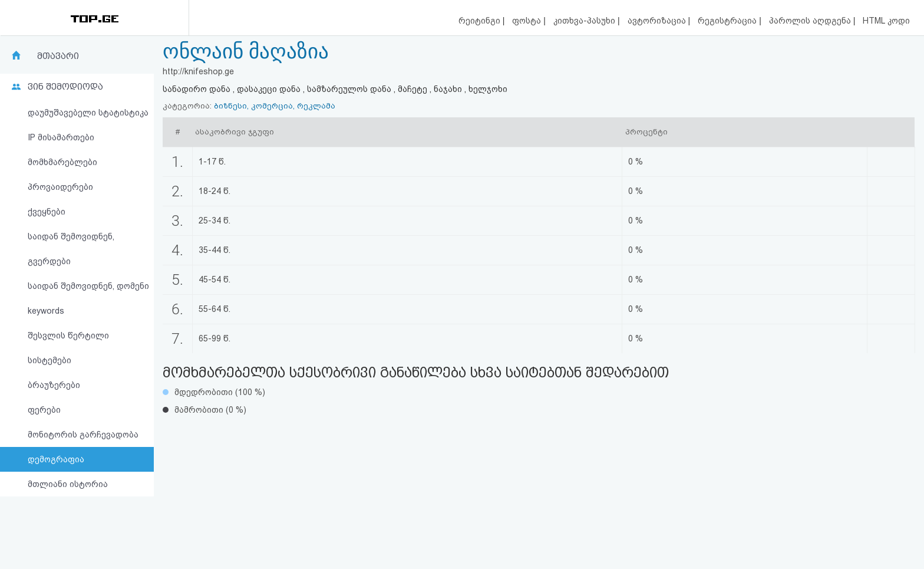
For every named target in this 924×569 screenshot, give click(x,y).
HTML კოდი (886, 21)
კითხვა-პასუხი (585, 21)
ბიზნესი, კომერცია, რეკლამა (275, 106)
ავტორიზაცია (658, 21)
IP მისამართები (61, 137)
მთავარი (58, 56)
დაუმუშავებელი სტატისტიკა (88, 113)
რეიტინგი (481, 21)
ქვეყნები (47, 212)
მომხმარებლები (62, 162)
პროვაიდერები (60, 187)
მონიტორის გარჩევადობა (83, 435)
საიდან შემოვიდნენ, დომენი (88, 286)
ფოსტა (528, 21)
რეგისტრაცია (728, 21)
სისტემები (49, 360)
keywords (46, 311)
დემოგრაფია (56, 459)
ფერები (44, 410)
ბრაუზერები (54, 385)
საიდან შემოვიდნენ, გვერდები (71, 249)
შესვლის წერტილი (68, 336)
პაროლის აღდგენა (811, 21)
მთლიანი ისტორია (68, 484)
